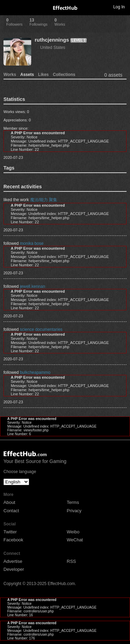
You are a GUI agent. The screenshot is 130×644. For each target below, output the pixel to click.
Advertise (13, 561)
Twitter (10, 532)
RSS (72, 561)
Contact (11, 511)
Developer (14, 569)
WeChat (75, 540)
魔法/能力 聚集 (44, 200)
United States (53, 48)
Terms (73, 502)
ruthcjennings (52, 40)
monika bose (32, 243)
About (9, 502)
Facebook (13, 540)
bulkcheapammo (35, 372)
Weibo (73, 532)
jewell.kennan (32, 286)
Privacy (74, 511)
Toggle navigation (8, 7)
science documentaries (41, 329)
